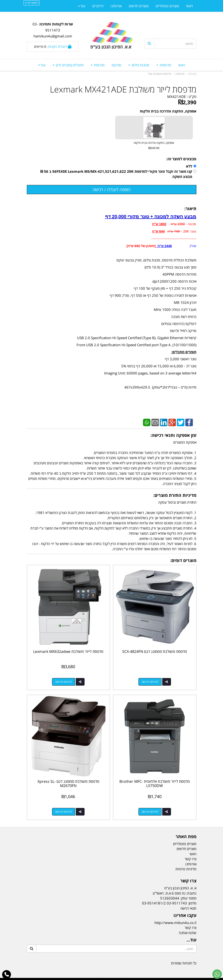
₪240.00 (154, 148)
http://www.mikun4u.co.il (175, 919)
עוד (42, 65)
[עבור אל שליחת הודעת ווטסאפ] (217, 974)
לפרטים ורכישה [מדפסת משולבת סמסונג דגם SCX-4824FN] (151, 680)
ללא (189, 166)
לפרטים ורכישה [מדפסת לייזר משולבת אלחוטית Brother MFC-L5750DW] (151, 808)
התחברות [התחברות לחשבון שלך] (32, 3)
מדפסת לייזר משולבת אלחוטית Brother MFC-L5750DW (156, 780)
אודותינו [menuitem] (116, 6)
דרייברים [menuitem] (98, 6)
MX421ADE (176, 96)
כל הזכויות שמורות (184, 959)
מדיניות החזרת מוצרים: (175, 495)
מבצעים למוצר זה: (181, 159)
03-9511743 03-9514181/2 (164, 899)
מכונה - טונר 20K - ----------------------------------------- (174, 231)
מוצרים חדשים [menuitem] (139, 6)
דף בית (193, 74)
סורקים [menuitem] (116, 65)
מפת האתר (186, 833)
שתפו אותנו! (188, 929)
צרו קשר (188, 877)
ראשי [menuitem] (182, 65)
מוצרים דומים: (183, 560)
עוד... (191, 936)
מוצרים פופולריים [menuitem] (167, 6)
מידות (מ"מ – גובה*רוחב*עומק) (173, 387)
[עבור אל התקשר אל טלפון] (7, 975)
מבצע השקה (182, 177)
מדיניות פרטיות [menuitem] (186, 865)
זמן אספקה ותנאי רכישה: (173, 435)
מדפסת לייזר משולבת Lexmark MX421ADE (123, 89)
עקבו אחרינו (185, 912)
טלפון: (192, 899)
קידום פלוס (105, 977)
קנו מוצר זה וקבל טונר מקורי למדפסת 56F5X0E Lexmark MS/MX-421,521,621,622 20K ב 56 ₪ (116, 171)
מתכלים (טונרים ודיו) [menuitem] (68, 65)
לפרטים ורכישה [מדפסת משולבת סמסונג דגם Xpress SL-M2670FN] (63, 808)
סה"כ (176, 246)
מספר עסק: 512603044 (178, 894)
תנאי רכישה (188, 904)
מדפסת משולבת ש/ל (160, 74)
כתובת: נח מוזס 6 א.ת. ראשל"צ (174, 889)
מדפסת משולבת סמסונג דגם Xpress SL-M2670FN (67, 780)
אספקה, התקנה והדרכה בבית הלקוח (168, 111)
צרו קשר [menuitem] (191, 855)
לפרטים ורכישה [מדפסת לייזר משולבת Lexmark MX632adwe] (63, 680)
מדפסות (180, 74)
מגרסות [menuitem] (98, 65)
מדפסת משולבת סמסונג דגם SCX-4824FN (156, 650)
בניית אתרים (93, 977)
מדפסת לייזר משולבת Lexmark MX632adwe (67, 650)
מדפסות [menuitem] (164, 65)
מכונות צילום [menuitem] (139, 65)
